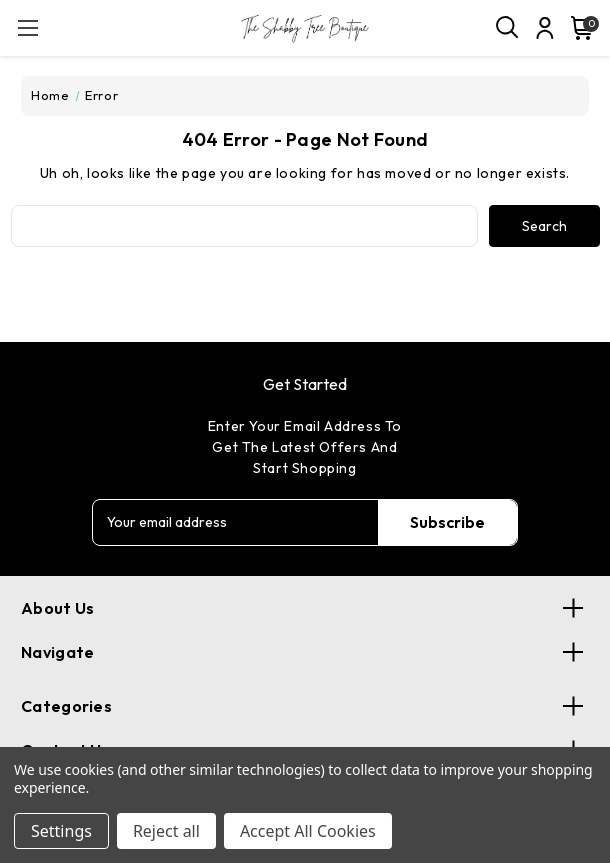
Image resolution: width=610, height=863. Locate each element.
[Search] (508, 28)
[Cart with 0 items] (578, 28)
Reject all (166, 831)
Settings (61, 831)
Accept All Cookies (308, 831)
